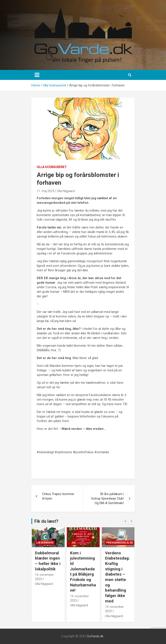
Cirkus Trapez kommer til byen (58, 496)
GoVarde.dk (95, 636)
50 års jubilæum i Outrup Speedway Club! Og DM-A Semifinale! (107, 498)
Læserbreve (45, 543)
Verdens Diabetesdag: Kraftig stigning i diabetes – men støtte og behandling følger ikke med (117, 577)
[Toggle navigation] (37, 75)
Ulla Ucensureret (52, 167)
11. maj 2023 (45, 191)
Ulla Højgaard (66, 191)
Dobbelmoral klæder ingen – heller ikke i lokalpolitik (48, 561)
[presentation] (125, 521)
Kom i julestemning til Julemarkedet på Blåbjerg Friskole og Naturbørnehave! (83, 572)
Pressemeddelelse (120, 543)
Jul (74, 543)
